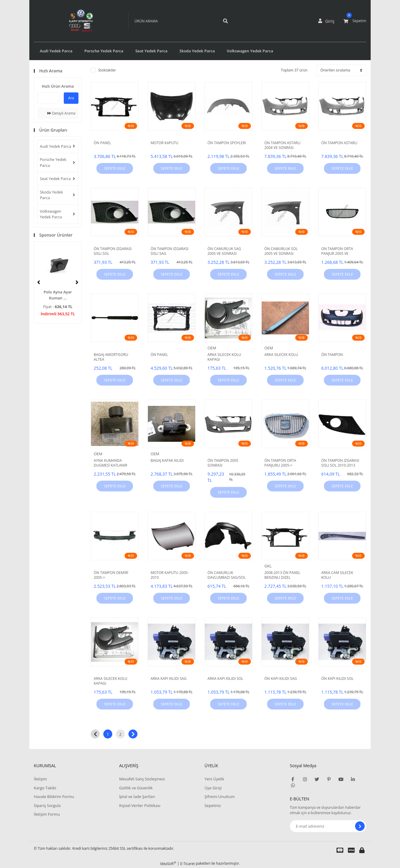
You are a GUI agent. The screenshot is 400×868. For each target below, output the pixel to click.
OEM (212, 348)
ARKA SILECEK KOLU (281, 355)
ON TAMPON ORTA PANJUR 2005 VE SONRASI (337, 251)
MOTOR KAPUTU (165, 143)
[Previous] (39, 282)
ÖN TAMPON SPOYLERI (227, 143)
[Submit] (360, 826)
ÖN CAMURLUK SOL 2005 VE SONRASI (281, 251)
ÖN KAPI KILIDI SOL (337, 679)
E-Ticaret (188, 864)
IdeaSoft (168, 864)
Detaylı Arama (61, 113)
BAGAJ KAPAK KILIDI (167, 461)
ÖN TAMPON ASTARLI (339, 143)
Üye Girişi (213, 788)
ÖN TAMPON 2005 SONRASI (223, 463)
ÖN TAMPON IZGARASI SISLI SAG (170, 251)
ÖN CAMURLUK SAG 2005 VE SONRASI (224, 251)
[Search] (172, 21)
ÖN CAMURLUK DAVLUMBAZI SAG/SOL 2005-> (226, 575)
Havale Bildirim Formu (54, 797)
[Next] (77, 282)
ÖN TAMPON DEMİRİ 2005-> (111, 575)
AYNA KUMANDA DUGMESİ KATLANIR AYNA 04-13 (110, 463)
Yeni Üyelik (214, 779)
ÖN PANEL (102, 143)
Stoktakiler (107, 70)
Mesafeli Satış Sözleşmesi (142, 779)
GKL (268, 566)
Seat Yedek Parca (55, 179)
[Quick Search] (48, 98)
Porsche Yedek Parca (53, 162)
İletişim (40, 779)
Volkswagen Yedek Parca (51, 214)
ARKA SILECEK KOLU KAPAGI (224, 357)
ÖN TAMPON (332, 355)
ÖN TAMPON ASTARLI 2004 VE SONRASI (282, 145)
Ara (71, 98)
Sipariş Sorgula (47, 805)
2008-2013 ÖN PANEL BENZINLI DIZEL (282, 575)
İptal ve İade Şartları (137, 797)
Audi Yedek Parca (56, 146)
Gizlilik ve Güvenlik (136, 788)
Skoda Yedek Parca (51, 195)
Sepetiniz (213, 805)
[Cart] (355, 21)
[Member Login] (328, 21)
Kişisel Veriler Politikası (140, 805)
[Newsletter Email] (328, 826)
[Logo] (72, 21)
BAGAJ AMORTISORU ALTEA (111, 357)
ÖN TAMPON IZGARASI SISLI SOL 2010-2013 (340, 463)
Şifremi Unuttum (220, 797)
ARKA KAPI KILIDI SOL (225, 679)
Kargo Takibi (45, 788)
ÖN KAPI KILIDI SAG (281, 679)
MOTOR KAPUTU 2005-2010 (170, 575)
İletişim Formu (47, 814)
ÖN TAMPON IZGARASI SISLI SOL (113, 251)
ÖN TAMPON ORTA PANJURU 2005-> (280, 463)
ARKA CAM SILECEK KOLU (337, 575)
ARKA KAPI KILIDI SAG (169, 679)
